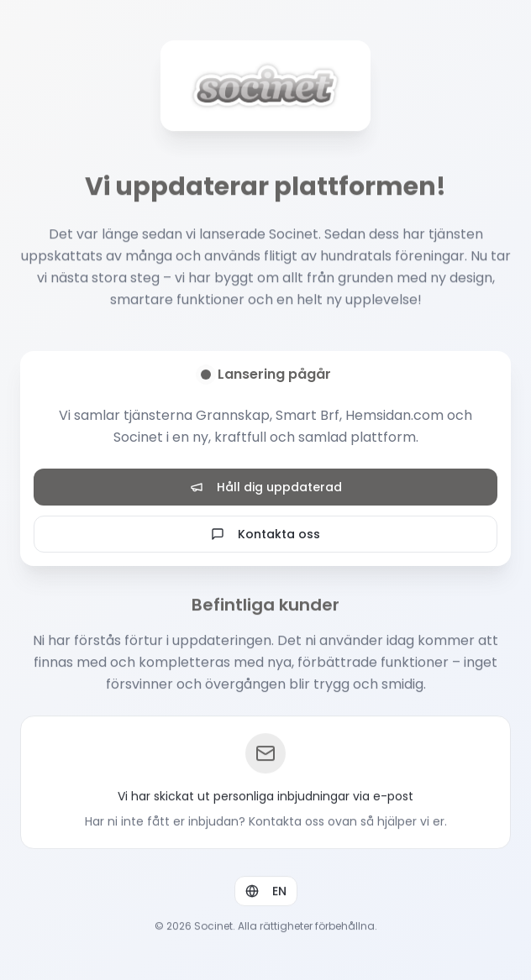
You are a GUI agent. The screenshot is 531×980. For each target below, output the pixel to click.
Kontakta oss (265, 534)
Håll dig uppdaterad (266, 487)
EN (266, 892)
